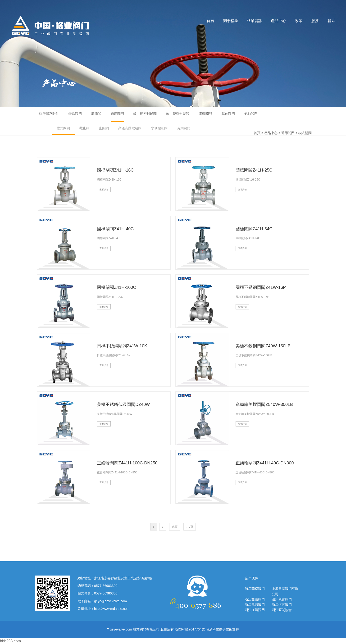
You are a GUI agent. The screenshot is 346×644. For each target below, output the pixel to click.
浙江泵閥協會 (282, 610)
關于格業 (231, 21)
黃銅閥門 (184, 128)
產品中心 (278, 21)
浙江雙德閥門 (255, 599)
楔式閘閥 (63, 128)
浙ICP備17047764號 (190, 629)
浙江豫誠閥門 (255, 604)
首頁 (210, 21)
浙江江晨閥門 (255, 610)
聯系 (331, 21)
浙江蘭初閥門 (255, 589)
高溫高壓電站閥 (130, 128)
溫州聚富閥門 (282, 599)
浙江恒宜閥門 (282, 604)
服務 (315, 21)
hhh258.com (10, 641)
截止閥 (84, 128)
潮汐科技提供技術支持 (222, 629)
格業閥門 (50, 25)
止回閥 (104, 128)
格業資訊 (255, 21)
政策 (299, 21)
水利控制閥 (159, 128)
